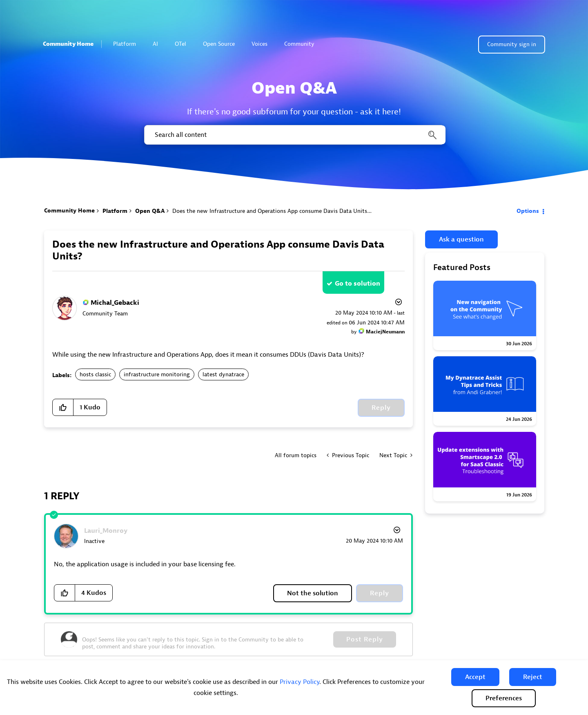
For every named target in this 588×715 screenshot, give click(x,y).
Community (303, 44)
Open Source (219, 44)
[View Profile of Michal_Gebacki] (115, 303)
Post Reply (365, 639)
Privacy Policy (300, 682)
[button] (475, 677)
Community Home (68, 44)
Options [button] (528, 211)
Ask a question (461, 239)
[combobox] (294, 135)
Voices (259, 44)
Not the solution (313, 593)
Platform (128, 44)
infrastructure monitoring (157, 374)
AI (155, 44)
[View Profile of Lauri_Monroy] (106, 531)
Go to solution (357, 284)
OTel (180, 44)
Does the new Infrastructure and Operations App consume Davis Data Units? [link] (271, 211)
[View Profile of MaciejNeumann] (385, 332)
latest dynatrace (223, 374)
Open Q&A (150, 211)
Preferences (504, 698)
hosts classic (95, 374)
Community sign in (512, 44)
